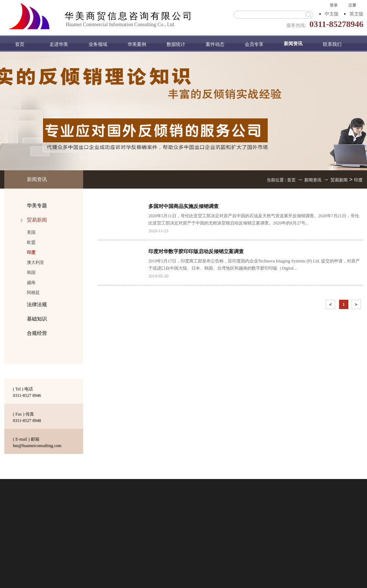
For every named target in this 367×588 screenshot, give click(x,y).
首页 (20, 44)
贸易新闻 (339, 180)
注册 (352, 5)
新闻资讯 (313, 180)
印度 (358, 180)
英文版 (356, 14)
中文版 (332, 14)
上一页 (331, 306)
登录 (334, 5)
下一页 (357, 306)
